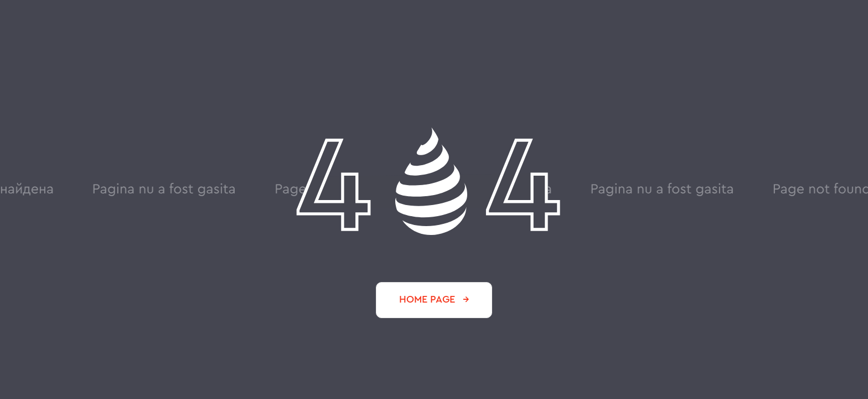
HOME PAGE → (434, 299)
